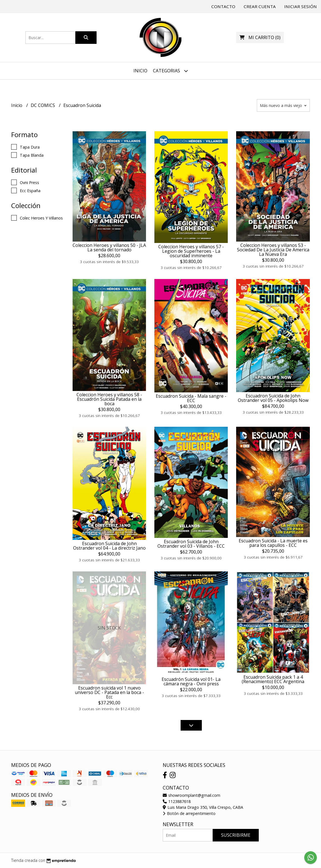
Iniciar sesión (300, 6)
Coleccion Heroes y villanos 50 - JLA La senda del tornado (109, 247)
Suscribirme (236, 835)
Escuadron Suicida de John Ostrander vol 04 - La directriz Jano (109, 546)
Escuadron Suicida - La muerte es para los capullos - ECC (273, 543)
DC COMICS (43, 105)
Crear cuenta (260, 6)
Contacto (223, 6)
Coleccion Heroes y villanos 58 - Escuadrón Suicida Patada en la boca (109, 399)
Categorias (170, 71)
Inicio (140, 71)
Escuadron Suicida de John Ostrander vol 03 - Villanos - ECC (191, 544)
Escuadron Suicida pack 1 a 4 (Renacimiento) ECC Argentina (273, 679)
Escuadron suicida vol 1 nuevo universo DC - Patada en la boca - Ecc (109, 692)
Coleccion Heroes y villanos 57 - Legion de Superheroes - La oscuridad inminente (191, 251)
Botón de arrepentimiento (189, 813)
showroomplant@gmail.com (191, 795)
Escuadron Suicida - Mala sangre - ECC (191, 398)
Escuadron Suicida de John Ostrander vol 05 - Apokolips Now (273, 398)
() (260, 37)
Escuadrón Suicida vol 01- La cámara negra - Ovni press (191, 681)
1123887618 (177, 801)
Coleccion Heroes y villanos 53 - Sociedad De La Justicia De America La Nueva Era (273, 250)
